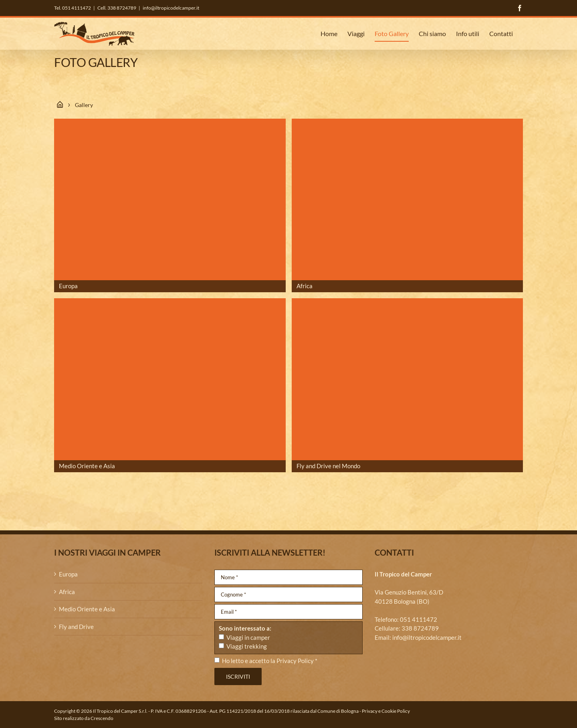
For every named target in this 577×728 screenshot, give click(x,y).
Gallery (84, 105)
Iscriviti (238, 676)
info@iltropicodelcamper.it (171, 8)
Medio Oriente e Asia (87, 609)
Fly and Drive (76, 627)
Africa (67, 592)
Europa (68, 574)
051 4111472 (419, 619)
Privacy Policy (295, 661)
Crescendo (102, 718)
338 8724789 (420, 628)
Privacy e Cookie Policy (386, 711)
